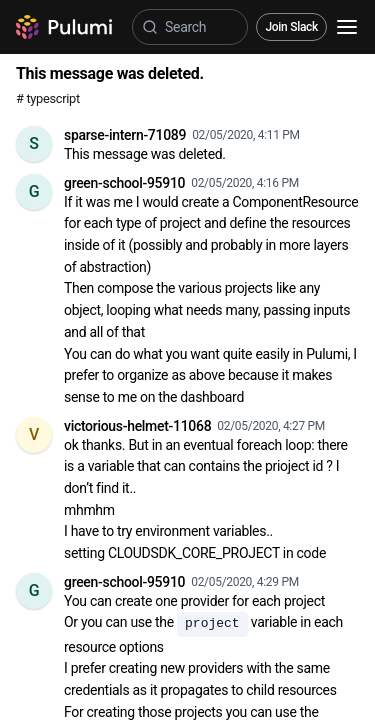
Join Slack (291, 27)
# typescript (48, 98)
